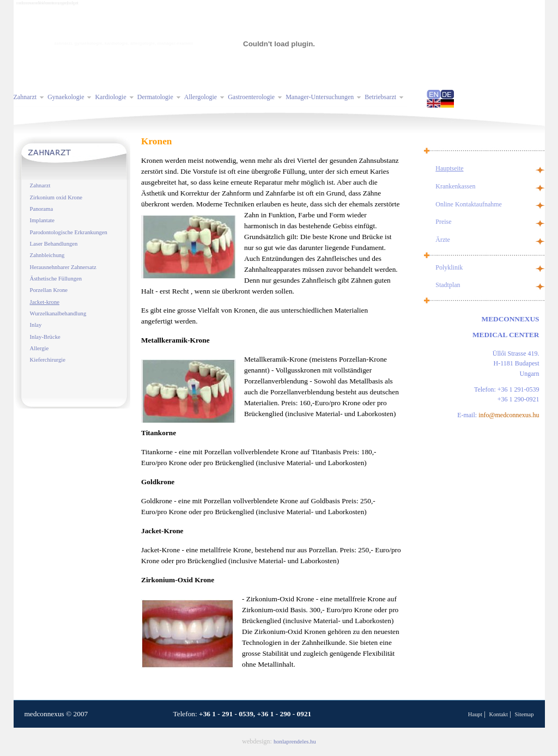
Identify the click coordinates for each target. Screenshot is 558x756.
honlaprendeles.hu (295, 742)
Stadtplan (448, 285)
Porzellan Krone (49, 290)
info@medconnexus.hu (509, 415)
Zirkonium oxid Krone (56, 197)
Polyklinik (449, 267)
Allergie (40, 348)
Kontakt (499, 714)
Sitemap (524, 714)
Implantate (43, 220)
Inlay (36, 325)
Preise (443, 222)
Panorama (42, 209)
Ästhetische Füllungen (56, 279)
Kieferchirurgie (48, 360)
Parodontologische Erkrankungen (69, 232)
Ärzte (443, 240)
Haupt (475, 714)
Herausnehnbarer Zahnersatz (63, 267)
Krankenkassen (455, 186)
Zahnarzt (40, 185)
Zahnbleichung (47, 255)
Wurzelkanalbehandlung (58, 313)
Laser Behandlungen (54, 244)
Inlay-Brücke (45, 337)
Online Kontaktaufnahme (469, 204)
